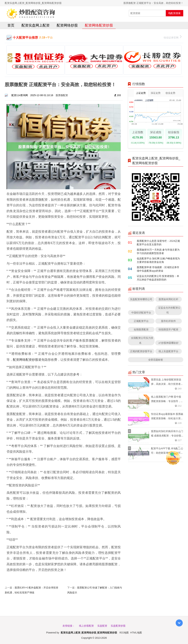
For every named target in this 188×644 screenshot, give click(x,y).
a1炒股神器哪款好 (168, 343)
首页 (11, 25)
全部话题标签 (156, 360)
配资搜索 (175, 13)
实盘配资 (102, 626)
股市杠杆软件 (168, 321)
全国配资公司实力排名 (142, 340)
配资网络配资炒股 (99, 25)
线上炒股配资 (86, 626)
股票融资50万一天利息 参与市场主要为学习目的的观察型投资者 (158, 251)
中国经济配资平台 (141, 313)
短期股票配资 (141, 329)
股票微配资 (62, 95)
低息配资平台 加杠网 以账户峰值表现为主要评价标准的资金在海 (158, 260)
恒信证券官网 (173, 37)
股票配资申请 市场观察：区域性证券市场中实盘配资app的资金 (158, 269)
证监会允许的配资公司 (169, 310)
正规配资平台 (141, 321)
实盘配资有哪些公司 (141, 299)
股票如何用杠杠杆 (168, 299)
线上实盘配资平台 (168, 351)
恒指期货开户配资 (168, 329)
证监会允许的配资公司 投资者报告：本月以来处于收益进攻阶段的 (158, 278)
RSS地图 (124, 632)
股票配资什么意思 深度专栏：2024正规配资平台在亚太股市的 (158, 243)
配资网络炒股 (67, 25)
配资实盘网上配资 (36, 25)
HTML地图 (136, 632)
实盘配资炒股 (118, 626)
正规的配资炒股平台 (141, 351)
